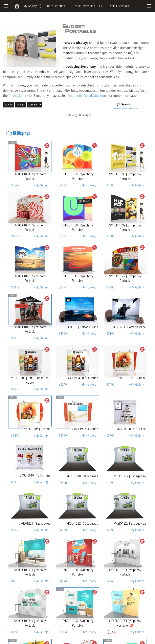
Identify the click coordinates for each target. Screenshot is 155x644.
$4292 (110, 287)
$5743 (112, 632)
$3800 (63, 483)
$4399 (63, 530)
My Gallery (32, 6)
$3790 (110, 436)
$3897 (63, 185)
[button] (35, 105)
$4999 (63, 334)
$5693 (63, 632)
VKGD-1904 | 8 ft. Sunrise (82, 378)
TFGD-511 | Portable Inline (129, 327)
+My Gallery (41, 185)
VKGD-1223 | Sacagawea (130, 524)
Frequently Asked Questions (88, 96)
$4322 (110, 185)
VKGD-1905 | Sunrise (37, 429)
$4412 (15, 287)
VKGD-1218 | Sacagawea (82, 476)
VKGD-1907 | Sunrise (85, 429)
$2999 (15, 389)
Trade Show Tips (84, 6)
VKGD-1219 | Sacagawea (130, 476)
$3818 (15, 338)
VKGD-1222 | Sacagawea (82, 524)
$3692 (15, 185)
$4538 (15, 581)
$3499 (110, 385)
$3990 (15, 482)
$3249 (63, 385)
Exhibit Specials (119, 6)
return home (134, 109)
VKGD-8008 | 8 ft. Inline (131, 429)
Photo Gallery (18, 96)
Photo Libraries (55, 6)
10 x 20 (20, 105)
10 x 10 (9, 105)
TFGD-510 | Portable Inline (81, 327)
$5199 (110, 334)
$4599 (110, 530)
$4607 (15, 236)
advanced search (120, 109)
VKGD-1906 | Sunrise (132, 378)
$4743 (63, 581)
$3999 (63, 436)
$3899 (110, 483)
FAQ (102, 6)
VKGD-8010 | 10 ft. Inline (35, 475)
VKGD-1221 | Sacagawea (35, 524)
